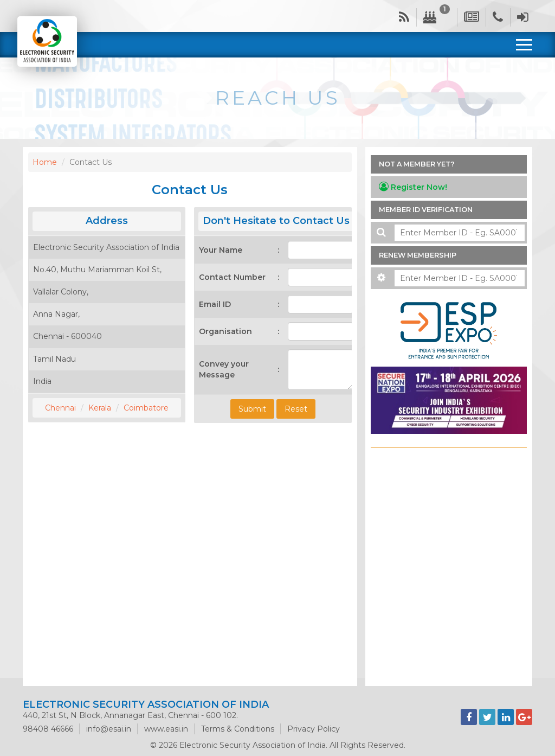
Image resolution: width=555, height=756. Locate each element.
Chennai (60, 408)
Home (45, 162)
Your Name (221, 250)
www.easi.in (166, 729)
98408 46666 (48, 729)
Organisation (225, 331)
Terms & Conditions (238, 729)
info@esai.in (109, 729)
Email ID (215, 304)
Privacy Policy (314, 729)
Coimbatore (146, 408)
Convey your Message (224, 369)
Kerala (100, 408)
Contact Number (232, 277)
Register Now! (413, 187)
